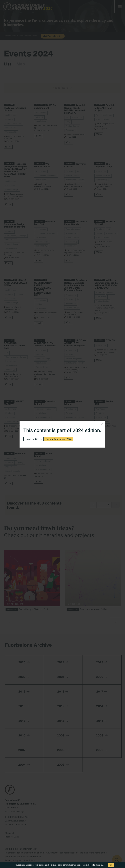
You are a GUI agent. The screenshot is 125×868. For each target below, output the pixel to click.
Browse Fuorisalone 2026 (59, 439)
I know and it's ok (34, 439)
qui (102, 865)
